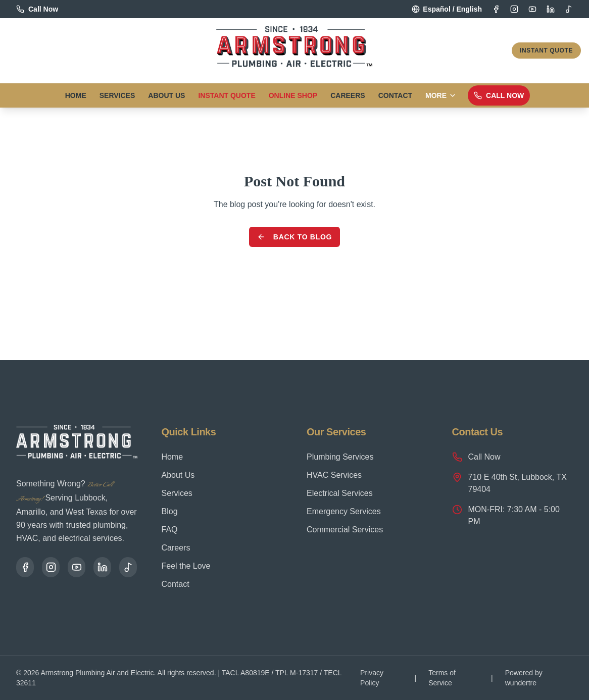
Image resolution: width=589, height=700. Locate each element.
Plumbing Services (340, 457)
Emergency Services (344, 511)
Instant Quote (546, 51)
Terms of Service (442, 678)
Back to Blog (294, 237)
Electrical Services (340, 493)
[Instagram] (514, 9)
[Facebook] (496, 9)
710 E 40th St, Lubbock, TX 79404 (509, 483)
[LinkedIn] (551, 9)
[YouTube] (532, 9)
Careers (348, 95)
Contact (395, 95)
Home (76, 95)
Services (117, 95)
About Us (166, 95)
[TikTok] (569, 9)
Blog (170, 511)
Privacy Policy (372, 678)
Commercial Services (345, 530)
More (441, 95)
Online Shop (293, 95)
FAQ (170, 530)
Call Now (499, 95)
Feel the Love (186, 566)
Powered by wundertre (524, 678)
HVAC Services (334, 475)
